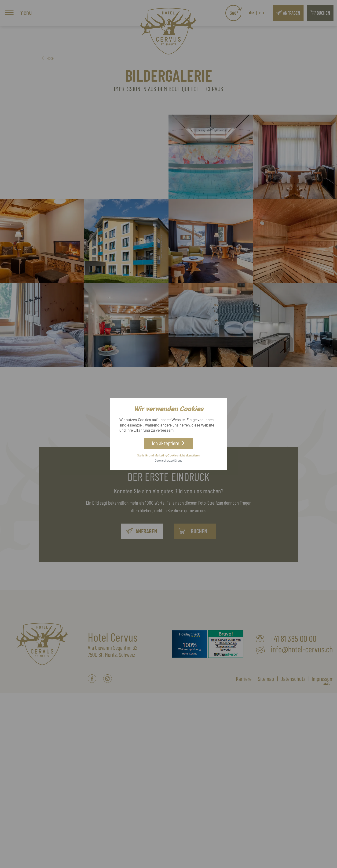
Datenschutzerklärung (169, 462)
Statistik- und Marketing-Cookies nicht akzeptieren (169, 457)
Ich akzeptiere (165, 442)
